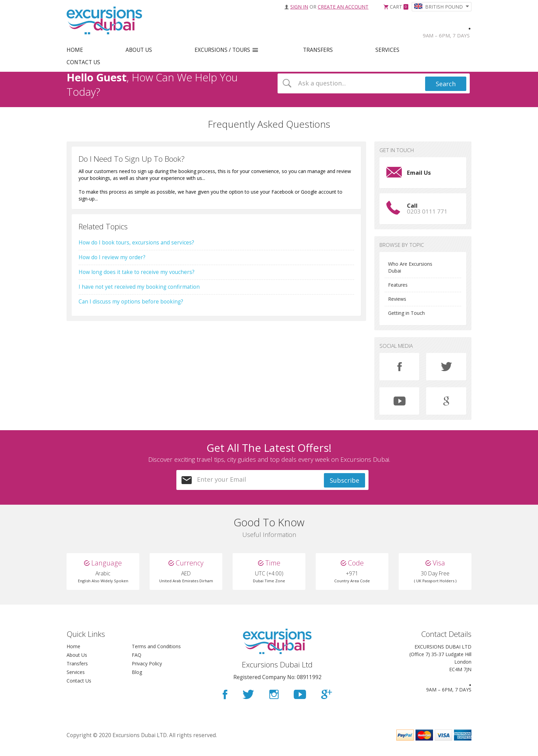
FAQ (137, 662)
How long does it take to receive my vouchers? (137, 272)
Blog (137, 679)
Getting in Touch (406, 313)
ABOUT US (139, 50)
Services (76, 679)
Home (73, 653)
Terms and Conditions (156, 653)
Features (398, 285)
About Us (77, 662)
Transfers (77, 670)
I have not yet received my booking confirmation (139, 287)
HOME (75, 50)
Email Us (419, 173)
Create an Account (343, 7)
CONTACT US (83, 62)
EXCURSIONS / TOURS (222, 50)
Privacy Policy (147, 670)
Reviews (397, 299)
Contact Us (79, 688)
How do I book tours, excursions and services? (136, 243)
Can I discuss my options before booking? (131, 302)
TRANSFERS (318, 50)
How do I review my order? (112, 257)
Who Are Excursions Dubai (410, 267)
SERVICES (387, 50)
